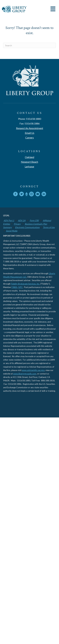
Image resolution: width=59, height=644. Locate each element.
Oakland (29, 157)
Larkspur (29, 166)
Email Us (30, 133)
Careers (30, 138)
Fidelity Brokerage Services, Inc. (25, 284)
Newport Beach (29, 162)
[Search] (29, 45)
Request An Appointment (30, 128)
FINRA (14, 287)
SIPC (20, 287)
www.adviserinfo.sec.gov (33, 370)
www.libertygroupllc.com (25, 374)
